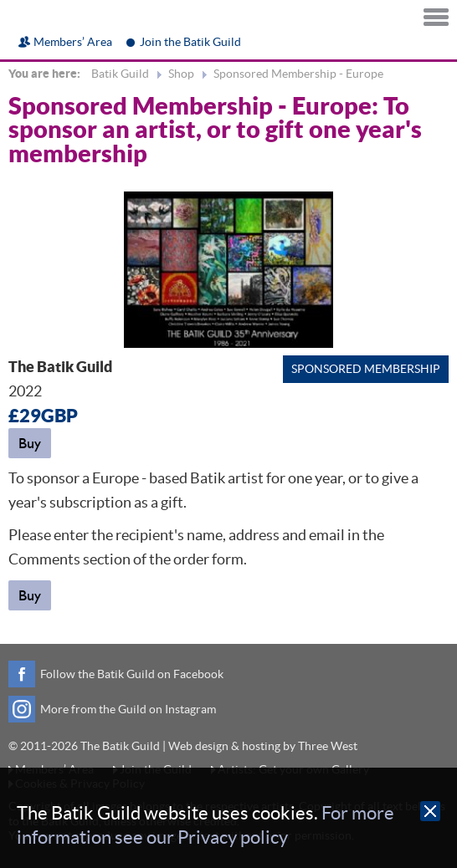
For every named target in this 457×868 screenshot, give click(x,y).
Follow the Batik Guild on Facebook (132, 674)
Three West (328, 746)
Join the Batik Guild (190, 42)
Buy (30, 443)
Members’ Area (73, 42)
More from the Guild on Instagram (128, 709)
